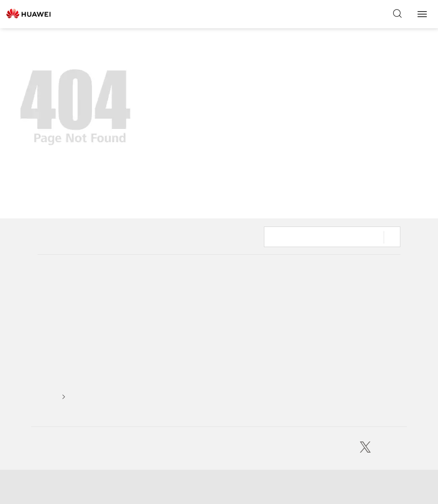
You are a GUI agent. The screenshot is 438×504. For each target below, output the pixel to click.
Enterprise (276, 315)
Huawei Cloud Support (366, 315)
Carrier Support (357, 348)
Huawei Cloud (281, 348)
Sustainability (55, 315)
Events (121, 315)
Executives (51, 348)
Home (46, 241)
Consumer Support (362, 299)
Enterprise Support (361, 332)
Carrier (272, 332)
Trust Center (53, 332)
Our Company (55, 299)
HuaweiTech (203, 299)
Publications (203, 390)
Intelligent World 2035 (216, 315)
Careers (47, 364)
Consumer (276, 299)
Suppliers (49, 380)
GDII (193, 357)
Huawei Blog (204, 374)
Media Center (130, 299)
